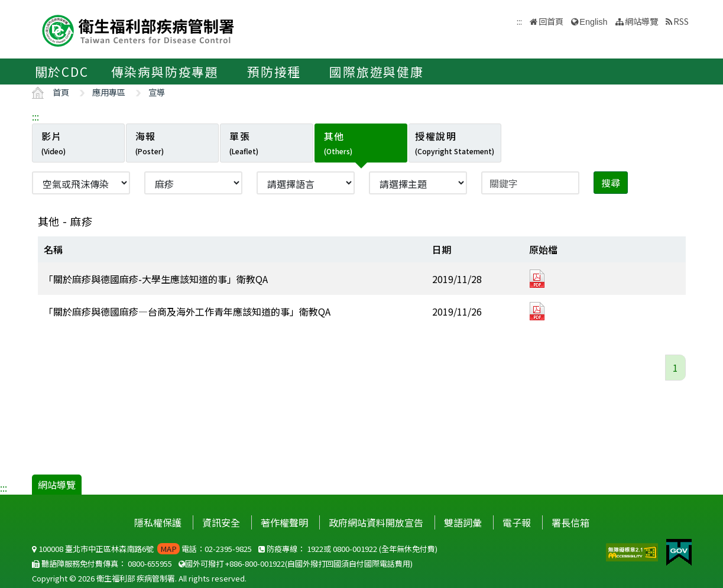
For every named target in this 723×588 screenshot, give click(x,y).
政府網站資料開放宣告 (376, 522)
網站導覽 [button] (641, 21)
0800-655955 (150, 563)
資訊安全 (221, 522)
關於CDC (62, 72)
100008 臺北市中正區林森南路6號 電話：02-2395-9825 (142, 549)
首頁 (61, 92)
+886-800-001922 (255, 563)
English (593, 22)
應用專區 (109, 92)
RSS (681, 21)
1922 (315, 549)
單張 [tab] (244, 142)
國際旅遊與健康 (377, 72)
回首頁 (551, 21)
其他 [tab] (338, 142)
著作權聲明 (284, 522)
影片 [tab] (54, 142)
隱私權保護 (158, 522)
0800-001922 (355, 549)
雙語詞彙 (463, 522)
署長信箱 (570, 522)
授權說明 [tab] (455, 142)
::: (35, 116)
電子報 (517, 522)
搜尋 (611, 183)
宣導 (157, 92)
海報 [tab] (150, 142)
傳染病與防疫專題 (165, 72)
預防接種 (274, 72)
